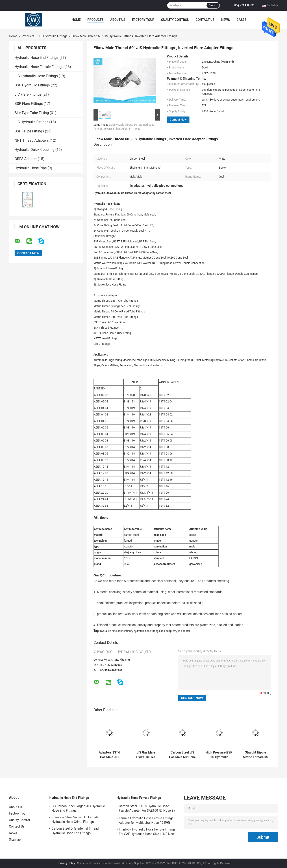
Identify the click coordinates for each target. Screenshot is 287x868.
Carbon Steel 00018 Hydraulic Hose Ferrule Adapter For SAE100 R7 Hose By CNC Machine (147, 809)
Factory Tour (143, 20)
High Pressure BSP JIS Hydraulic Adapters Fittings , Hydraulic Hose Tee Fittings (219, 755)
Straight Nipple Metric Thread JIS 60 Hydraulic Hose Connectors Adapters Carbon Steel (255, 755)
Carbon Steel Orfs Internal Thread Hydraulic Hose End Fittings (75, 831)
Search (213, 5)
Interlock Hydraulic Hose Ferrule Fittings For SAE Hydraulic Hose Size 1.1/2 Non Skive (147, 832)
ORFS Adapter (26, 159)
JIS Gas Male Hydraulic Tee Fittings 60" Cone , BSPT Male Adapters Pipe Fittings (146, 755)
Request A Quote (244, 5)
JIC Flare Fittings (28, 94)
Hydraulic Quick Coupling (35, 150)
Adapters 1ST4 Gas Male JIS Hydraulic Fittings (109, 755)
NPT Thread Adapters (32, 140)
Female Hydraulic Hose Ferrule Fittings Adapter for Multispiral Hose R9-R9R (146, 820)
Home (76, 20)
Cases (241, 20)
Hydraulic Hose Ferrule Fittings (39, 67)
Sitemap (15, 839)
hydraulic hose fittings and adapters (155, 631)
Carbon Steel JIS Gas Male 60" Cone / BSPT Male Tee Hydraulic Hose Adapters (182, 755)
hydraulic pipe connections (116, 631)
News (225, 20)
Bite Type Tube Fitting (32, 113)
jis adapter (184, 631)
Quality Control (175, 20)
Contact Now (178, 120)
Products (96, 20)
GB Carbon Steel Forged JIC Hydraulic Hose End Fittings (78, 808)
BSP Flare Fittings (29, 104)
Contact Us (205, 20)
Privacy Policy (67, 863)
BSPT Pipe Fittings (29, 131)
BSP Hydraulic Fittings (32, 85)
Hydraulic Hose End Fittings (37, 58)
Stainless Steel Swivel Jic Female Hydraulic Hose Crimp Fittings (75, 820)
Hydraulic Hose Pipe (31, 168)
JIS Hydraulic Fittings (53, 36)
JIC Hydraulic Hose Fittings (36, 76)
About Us (118, 20)
